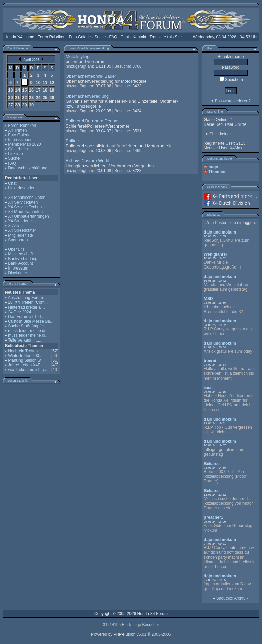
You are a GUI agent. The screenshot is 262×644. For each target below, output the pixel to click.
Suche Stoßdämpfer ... (28, 326)
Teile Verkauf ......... (25, 340)
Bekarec (212, 464)
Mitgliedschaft (20, 254)
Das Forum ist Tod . (26, 317)
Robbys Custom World (87, 161)
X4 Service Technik (25, 207)
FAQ (113, 37)
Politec (72, 141)
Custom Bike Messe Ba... (31, 321)
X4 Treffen (17, 130)
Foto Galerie (80, 37)
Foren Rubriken (52, 37)
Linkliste (15, 154)
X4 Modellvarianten (25, 212)
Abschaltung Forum (26, 298)
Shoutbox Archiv (231, 598)
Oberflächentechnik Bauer (91, 76)
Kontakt (139, 37)
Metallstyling (78, 56)
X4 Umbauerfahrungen (28, 216)
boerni (210, 361)
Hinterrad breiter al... (26, 307)
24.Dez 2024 (20, 312)
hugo (213, 167)
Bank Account (20, 263)
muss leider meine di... (28, 331)
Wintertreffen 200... (25, 356)
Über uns (16, 249)
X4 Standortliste (22, 221)
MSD (208, 299)
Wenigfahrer (216, 254)
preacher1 (213, 517)
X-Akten (15, 226)
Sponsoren (18, 240)
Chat (125, 37)
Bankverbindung (23, 259)
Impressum (18, 268)
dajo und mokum (220, 232)
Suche (100, 37)
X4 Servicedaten (23, 202)
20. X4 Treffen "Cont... (28, 302)
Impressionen (20, 140)
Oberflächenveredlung (87, 96)
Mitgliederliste (20, 235)
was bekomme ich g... (28, 370)
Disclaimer (17, 273)
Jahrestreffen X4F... (26, 365)
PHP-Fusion (125, 634)
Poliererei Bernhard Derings (92, 121)
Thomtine (217, 172)
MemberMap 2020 (24, 144)
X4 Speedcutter (22, 230)
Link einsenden (22, 188)
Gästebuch (18, 149)
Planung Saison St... (26, 360)
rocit (208, 388)
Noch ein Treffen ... (25, 351)
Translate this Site (165, 37)
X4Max (236, 148)
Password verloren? (233, 101)
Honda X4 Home (19, 37)
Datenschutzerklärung (28, 168)
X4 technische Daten (27, 198)
